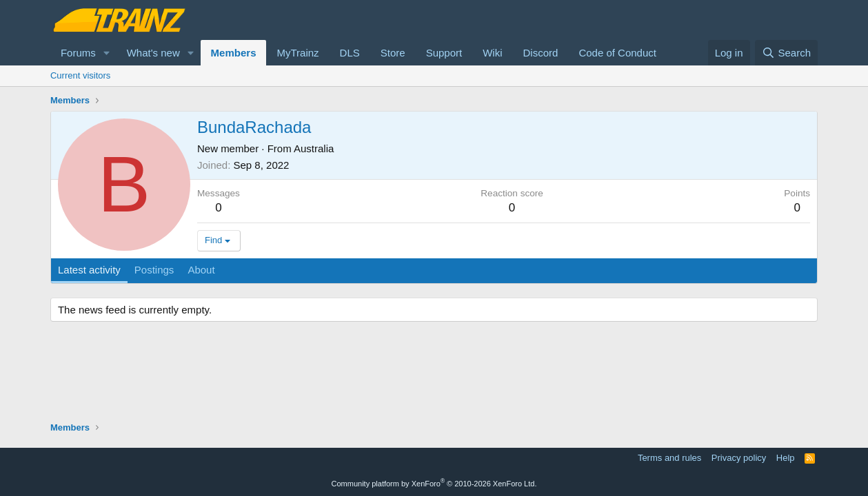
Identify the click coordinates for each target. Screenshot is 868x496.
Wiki (492, 53)
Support (444, 53)
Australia (314, 148)
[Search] (786, 53)
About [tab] (201, 270)
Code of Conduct (617, 53)
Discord (541, 53)
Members (234, 53)
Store (393, 53)
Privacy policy (739, 458)
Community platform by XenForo (434, 484)
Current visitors (80, 75)
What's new (153, 53)
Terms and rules (669, 458)
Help (786, 458)
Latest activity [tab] (89, 270)
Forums (78, 53)
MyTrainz (297, 53)
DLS (350, 53)
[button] (107, 53)
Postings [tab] (154, 270)
